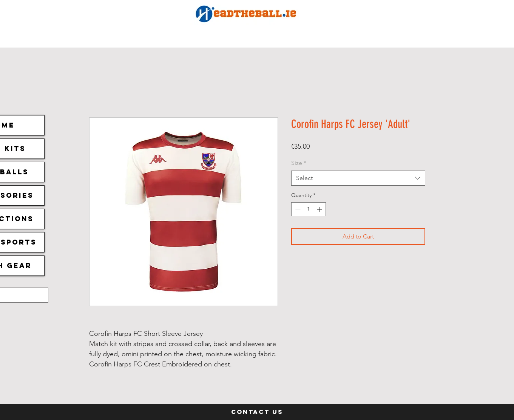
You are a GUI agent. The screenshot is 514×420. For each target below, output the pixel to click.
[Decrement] (297, 209)
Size (299, 163)
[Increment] (320, 209)
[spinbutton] (309, 209)
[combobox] (358, 178)
